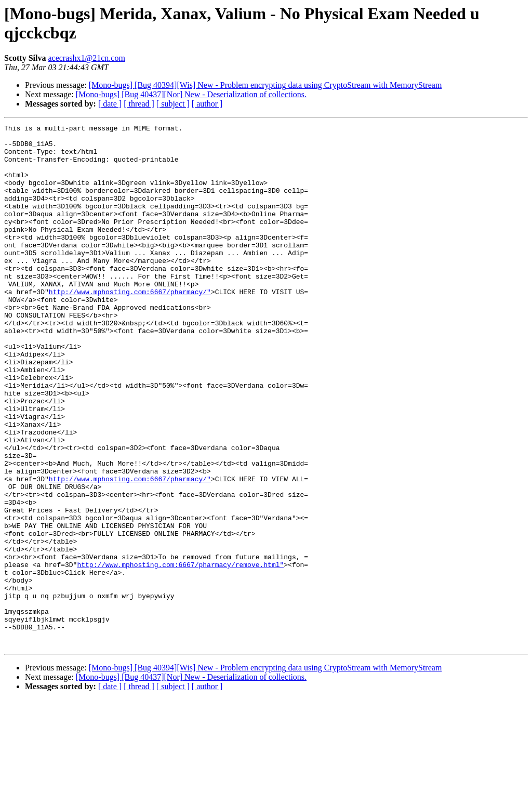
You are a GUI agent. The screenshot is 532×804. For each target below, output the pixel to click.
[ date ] (110, 104)
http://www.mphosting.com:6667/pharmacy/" (130, 326)
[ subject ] (173, 104)
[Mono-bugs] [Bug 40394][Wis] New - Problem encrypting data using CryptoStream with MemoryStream (265, 85)
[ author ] (207, 104)
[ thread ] (139, 104)
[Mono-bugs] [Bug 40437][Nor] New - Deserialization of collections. (191, 94)
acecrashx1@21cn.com (86, 58)
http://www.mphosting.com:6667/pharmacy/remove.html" (180, 653)
